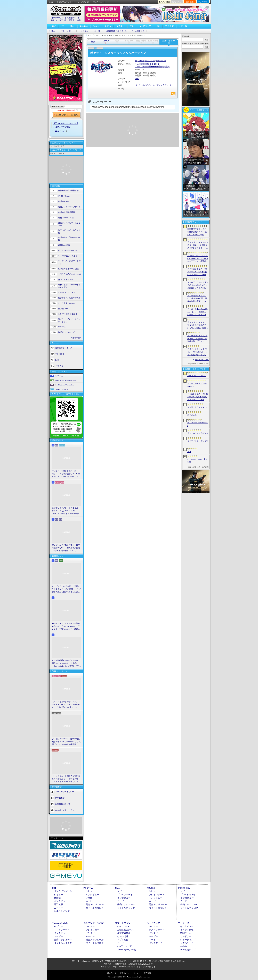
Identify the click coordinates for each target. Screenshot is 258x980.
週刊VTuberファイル (67, 218)
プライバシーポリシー (65, 791)
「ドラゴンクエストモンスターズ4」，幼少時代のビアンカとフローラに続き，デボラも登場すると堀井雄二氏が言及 (198, 245)
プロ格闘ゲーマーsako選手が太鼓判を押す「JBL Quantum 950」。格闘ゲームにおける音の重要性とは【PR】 (66, 742)
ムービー (98, 31)
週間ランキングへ (202, 360)
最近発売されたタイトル (117, 31)
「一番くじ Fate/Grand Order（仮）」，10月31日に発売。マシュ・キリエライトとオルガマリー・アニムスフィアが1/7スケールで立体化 (198, 312)
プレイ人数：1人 (164, 85)
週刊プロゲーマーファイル (69, 207)
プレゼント (60, 354)
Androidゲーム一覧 (126, 950)
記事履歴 (190, 2)
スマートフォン (123, 923)
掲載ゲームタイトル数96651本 (66, 18)
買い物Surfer (63, 309)
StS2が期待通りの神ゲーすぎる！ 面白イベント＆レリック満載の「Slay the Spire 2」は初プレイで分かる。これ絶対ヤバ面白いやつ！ (66, 663)
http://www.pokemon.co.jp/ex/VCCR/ (150, 61)
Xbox (72, 26)
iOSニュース (123, 926)
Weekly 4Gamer (64, 196)
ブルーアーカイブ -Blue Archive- (197, 385)
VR (132, 26)
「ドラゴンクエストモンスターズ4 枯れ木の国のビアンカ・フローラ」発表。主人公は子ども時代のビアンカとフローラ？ (198, 272)
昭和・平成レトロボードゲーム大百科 (69, 286)
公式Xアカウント (64, 2)
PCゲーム (59, 376)
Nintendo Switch (61, 389)
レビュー (53, 31)
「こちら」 (144, 964)
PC (63, 26)
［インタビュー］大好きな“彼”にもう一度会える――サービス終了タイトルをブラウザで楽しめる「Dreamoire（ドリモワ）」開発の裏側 (66, 779)
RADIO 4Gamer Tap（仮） (69, 250)
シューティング (188, 940)
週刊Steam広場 (64, 245)
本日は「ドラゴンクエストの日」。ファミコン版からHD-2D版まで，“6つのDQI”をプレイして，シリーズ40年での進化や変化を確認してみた (66, 474)
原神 (189, 452)
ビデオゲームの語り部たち (69, 298)
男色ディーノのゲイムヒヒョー (69, 224)
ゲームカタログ (138, 31)
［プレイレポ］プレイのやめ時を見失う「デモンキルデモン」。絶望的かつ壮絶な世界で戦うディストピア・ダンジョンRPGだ (198, 259)
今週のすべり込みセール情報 (69, 239)
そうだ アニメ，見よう (68, 256)
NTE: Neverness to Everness (198, 424)
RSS (51, 2)
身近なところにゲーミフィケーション (69, 321)
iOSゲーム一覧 (124, 946)
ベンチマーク (156, 943)
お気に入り (177, 2)
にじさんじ (192, 415)
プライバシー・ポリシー (130, 973)
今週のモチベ (64, 201)
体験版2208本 (75, 20)
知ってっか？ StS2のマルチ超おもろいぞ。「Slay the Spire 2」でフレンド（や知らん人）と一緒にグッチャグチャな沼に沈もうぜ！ (66, 626)
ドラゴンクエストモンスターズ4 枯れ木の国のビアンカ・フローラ (198, 397)
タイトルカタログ (95, 908)
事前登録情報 (124, 933)
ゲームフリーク (142, 66)
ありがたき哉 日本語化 (68, 314)
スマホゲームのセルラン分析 (69, 231)
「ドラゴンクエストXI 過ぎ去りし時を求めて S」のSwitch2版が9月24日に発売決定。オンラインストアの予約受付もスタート (198, 325)
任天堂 (138, 64)
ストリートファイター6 (197, 407)
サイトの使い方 (82, 2)
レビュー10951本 (59, 20)
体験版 (57, 898)
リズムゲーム (187, 943)
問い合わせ (98, 2)
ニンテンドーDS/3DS (94, 923)
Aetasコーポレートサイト (66, 810)
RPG (137, 79)
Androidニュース (125, 930)
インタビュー (84, 31)
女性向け (120, 26)
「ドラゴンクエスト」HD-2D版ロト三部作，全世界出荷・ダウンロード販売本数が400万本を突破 (198, 339)
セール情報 (123, 936)
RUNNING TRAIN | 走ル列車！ (197, 461)
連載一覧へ (77, 338)
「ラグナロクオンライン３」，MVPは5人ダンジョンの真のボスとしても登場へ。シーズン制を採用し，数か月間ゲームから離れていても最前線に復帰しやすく (198, 352)
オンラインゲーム (63, 891)
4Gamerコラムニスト (67, 292)
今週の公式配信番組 (66, 212)
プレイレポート (68, 31)
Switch (96, 26)
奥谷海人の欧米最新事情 (68, 190)
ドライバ (59, 366)
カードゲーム (187, 936)
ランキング (203, 2)
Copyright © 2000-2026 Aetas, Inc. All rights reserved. (129, 977)
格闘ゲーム (186, 933)
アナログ (169, 26)
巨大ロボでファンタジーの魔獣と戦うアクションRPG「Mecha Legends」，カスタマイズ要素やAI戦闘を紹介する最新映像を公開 (198, 232)
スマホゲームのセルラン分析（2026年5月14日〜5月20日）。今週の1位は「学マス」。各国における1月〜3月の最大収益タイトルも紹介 (198, 285)
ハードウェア (145, 26)
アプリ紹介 (123, 940)
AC (158, 26)
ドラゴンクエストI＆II (197, 376)
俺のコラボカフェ (66, 280)
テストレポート (157, 930)
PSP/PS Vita (184, 888)
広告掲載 (147, 973)
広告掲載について (63, 804)
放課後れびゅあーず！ (67, 332)
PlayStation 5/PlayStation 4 (65, 385)
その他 (184, 946)
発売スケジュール (95, 904)
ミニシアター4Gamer (67, 303)
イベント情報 (187, 930)
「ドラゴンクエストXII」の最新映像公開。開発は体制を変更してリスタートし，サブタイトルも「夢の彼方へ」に (198, 299)
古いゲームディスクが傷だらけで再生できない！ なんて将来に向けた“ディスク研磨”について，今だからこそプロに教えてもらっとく (66, 548)
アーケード (184, 923)
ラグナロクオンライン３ (198, 433)
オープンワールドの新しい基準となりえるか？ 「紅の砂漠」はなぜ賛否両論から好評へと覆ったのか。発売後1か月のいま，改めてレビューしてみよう (66, 589)
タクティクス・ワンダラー (198, 442)
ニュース (59, 131)
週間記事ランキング (64, 348)
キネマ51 (62, 327)
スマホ (108, 26)
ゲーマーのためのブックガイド (69, 262)
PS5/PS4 (84, 26)
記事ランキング (62, 911)
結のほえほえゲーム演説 (68, 269)
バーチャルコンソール (145, 85)
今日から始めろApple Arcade (70, 274)
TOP (54, 26)
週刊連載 (59, 904)
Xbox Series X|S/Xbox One (65, 380)
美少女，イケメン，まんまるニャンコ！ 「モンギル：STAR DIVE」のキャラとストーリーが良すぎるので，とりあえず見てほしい (66, 511)
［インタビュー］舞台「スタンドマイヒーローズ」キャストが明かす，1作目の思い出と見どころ (66, 704)
